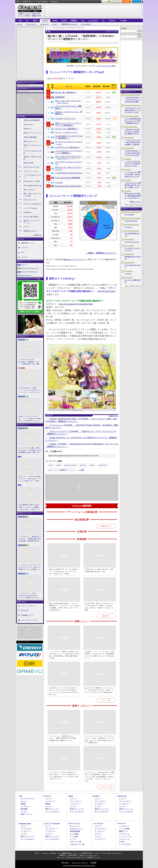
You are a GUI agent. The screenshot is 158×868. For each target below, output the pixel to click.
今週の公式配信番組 (30, 137)
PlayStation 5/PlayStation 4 (29, 272)
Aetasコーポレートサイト (30, 620)
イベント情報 (124, 829)
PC (27, 20)
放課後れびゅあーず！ (31, 231)
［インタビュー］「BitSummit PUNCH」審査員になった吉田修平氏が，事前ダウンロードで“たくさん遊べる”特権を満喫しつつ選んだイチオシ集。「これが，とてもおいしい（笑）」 (99, 777)
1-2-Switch (59, 183)
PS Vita (105, 291)
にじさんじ (128, 227)
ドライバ (24, 257)
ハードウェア (93, 20)
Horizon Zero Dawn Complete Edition (68, 186)
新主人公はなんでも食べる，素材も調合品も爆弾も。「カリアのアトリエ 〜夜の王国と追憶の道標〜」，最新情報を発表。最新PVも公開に (133, 196)
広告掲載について (27, 615)
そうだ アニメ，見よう (31, 171)
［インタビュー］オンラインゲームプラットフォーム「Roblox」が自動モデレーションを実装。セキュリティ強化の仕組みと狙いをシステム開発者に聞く (30, 567)
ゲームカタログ (86, 24)
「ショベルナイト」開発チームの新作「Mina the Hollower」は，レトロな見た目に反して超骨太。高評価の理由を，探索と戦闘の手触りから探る (64, 655)
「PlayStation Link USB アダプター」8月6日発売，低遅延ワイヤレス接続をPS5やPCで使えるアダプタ (133, 132)
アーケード (122, 824)
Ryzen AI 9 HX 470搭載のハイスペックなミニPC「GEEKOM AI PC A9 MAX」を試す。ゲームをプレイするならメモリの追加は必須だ (100, 690)
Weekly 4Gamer (28, 124)
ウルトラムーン (63, 103)
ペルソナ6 (128, 273)
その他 (122, 842)
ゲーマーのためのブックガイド (32, 176)
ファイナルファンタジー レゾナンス (133, 249)
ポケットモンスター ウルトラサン (68, 101)
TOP (20, 20)
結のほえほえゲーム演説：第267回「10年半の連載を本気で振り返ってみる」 (99, 570)
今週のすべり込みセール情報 (32, 158)
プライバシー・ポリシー (80, 863)
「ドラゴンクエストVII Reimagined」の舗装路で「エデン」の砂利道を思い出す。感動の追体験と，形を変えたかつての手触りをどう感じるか (30, 362)
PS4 (100, 291)
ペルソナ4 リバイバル (132, 242)
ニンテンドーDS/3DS (52, 824)
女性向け (74, 20)
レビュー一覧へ (106, 700)
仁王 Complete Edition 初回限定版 (68, 178)
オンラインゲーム (27, 799)
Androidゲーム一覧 (77, 844)
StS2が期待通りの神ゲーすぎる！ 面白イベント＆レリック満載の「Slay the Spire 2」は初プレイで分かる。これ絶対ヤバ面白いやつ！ (30, 507)
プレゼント (25, 248)
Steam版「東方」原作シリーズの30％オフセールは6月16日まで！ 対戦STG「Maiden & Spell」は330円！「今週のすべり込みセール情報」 (99, 607)
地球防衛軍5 (60, 97)
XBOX (35, 20)
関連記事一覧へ (114, 416)
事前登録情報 (75, 831)
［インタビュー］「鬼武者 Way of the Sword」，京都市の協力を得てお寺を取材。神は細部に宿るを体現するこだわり (30, 539)
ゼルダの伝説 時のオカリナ (132, 234)
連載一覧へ (39, 235)
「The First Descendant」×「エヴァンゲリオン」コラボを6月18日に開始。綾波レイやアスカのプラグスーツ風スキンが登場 (133, 100)
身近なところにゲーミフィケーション (32, 222)
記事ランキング (27, 814)
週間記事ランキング (28, 243)
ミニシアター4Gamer (30, 208)
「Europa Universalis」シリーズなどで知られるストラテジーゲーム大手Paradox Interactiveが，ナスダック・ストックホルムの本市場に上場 (133, 153)
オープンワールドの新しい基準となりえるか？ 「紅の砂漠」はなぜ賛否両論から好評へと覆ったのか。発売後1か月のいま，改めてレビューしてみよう (30, 450)
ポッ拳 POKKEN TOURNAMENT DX (69, 173)
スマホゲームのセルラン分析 (32, 152)
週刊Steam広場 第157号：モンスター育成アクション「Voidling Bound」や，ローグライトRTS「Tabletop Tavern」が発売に (64, 571)
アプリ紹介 (74, 836)
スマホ (64, 20)
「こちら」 (91, 855)
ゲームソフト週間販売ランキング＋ (63, 470)
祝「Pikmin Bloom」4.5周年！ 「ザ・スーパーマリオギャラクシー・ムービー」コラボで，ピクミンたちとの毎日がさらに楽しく (30, 390)
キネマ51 (26, 227)
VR (83, 20)
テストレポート (101, 829)
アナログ (112, 20)
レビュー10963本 (24, 16)
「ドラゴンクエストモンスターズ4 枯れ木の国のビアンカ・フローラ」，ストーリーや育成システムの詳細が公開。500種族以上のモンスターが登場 (133, 164)
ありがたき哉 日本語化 (31, 217)
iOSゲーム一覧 (75, 842)
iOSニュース (75, 826)
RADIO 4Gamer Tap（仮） (32, 167)
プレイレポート (31, 24)
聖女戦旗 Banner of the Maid (133, 258)
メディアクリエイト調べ (106, 66)
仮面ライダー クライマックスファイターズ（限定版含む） (68, 124)
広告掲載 (93, 863)
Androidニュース (76, 829)
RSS (18, 2)
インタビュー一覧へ (106, 787)
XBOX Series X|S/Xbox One (30, 268)
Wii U (93, 465)
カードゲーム (124, 834)
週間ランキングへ (136, 202)
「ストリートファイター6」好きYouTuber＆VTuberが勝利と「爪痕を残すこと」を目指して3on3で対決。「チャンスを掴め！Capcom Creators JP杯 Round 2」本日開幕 (133, 142)
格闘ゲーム (123, 831)
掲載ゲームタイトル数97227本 (30, 14)
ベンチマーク (100, 839)
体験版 (23, 804)
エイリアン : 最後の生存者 (133, 281)
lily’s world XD (129, 214)
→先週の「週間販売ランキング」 (101, 253)
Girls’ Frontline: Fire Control (133, 266)
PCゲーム (24, 265)
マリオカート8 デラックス (65, 119)
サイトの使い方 (42, 2)
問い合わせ (55, 2)
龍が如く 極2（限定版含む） (66, 93)
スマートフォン (74, 824)
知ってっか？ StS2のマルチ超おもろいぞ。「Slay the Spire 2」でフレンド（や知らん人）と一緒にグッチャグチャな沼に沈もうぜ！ (30, 479)
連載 (82, 470)
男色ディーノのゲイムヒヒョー (32, 146)
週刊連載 (24, 809)
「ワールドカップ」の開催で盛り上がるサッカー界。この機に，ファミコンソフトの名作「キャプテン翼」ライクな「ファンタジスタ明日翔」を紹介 (133, 185)
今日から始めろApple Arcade (33, 185)
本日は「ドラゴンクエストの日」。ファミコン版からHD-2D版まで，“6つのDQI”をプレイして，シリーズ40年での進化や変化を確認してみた (30, 419)
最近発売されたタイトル (69, 24)
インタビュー (44, 24)
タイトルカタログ (52, 812)
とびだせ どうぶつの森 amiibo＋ (67, 147)
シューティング (125, 836)
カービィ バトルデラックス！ (67, 132)
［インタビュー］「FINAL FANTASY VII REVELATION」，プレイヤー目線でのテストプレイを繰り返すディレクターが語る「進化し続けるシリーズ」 (30, 596)
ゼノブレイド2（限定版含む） (67, 129)
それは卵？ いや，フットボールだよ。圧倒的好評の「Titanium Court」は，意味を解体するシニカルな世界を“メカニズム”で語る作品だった (100, 655)
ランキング (137, 1)
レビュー (20, 24)
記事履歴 (126, 1)
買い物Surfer (28, 212)
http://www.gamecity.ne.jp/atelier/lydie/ (76, 304)
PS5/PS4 (45, 21)
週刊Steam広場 (28, 163)
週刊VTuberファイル (30, 141)
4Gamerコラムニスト (30, 200)
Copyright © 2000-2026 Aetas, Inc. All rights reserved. (79, 865)
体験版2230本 (36, 16)
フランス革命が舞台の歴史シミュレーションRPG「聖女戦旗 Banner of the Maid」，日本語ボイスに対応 (133, 121)
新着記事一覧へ (106, 526)
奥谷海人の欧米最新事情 (32, 120)
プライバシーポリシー (29, 606)
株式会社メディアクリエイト (75, 260)
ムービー (55, 24)
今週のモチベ (28, 129)
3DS (59, 465)
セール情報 (74, 834)
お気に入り (116, 1)
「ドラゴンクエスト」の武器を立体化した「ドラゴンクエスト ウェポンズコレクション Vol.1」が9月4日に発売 (133, 110)
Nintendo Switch (26, 275)
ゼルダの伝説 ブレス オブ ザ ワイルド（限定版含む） (69, 137)
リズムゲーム (124, 839)
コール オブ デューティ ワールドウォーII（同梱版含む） (69, 152)
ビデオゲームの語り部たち (32, 204)
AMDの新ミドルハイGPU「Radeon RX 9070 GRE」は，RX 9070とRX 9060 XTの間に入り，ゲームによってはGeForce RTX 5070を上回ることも (64, 691)
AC (103, 20)
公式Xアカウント (28, 2)
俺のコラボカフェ (29, 190)
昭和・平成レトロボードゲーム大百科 (32, 195)
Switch (55, 20)
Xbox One (104, 465)
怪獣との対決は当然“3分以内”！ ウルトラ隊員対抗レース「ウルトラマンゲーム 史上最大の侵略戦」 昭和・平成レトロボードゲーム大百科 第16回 (64, 607)
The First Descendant (131, 221)
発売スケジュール (52, 809)
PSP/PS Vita (122, 796)
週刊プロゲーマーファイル (32, 133)
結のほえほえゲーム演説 (32, 181)
